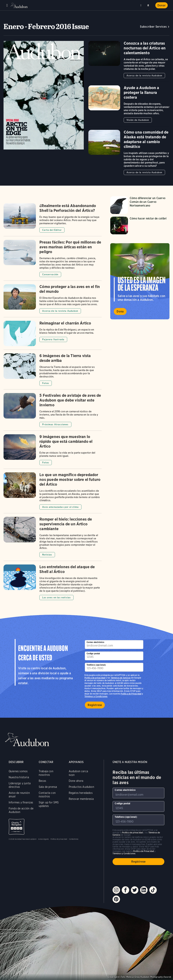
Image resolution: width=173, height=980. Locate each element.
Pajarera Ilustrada (53, 339)
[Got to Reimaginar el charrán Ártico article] (53, 335)
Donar (162, 5)
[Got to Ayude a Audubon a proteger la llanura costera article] (129, 106)
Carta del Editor (52, 230)
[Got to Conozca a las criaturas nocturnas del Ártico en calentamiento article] (129, 61)
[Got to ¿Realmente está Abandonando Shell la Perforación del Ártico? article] (53, 220)
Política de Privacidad (131, 694)
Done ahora (76, 781)
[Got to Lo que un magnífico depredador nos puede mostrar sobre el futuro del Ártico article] (53, 493)
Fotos (46, 383)
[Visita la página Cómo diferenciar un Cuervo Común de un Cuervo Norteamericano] (140, 205)
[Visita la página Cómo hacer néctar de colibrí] (140, 225)
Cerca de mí (141, 5)
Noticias (47, 555)
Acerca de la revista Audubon (144, 76)
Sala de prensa (48, 787)
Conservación (50, 274)
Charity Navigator (17, 827)
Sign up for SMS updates (49, 804)
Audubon (19, 5)
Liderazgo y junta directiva (20, 785)
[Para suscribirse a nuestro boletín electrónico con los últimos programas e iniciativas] (114, 645)
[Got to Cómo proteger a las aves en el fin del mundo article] (53, 301)
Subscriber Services (153, 27)
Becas (42, 781)
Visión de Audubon (138, 120)
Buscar (149, 5)
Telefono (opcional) (96, 665)
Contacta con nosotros (47, 795)
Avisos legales (44, 839)
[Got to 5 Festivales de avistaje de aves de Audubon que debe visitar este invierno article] (53, 412)
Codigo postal (93, 653)
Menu (7, 5)
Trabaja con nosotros (46, 773)
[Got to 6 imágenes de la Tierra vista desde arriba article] (53, 371)
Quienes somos (18, 771)
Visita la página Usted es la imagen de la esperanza (140, 281)
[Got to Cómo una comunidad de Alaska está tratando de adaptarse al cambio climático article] (129, 152)
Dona (120, 311)
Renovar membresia (81, 799)
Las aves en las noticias (56, 598)
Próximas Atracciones (55, 424)
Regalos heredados (81, 793)
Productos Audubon (81, 787)
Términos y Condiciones (96, 696)
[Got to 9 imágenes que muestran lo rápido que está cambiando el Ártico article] (53, 451)
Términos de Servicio (121, 678)
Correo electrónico (95, 642)
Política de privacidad (95, 678)
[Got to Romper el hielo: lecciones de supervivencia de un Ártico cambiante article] (53, 539)
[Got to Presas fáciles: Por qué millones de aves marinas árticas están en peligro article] (53, 260)
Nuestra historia (19, 777)
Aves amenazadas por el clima (60, 507)
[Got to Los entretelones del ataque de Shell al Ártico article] (53, 582)
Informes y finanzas (21, 802)
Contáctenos (74, 839)
